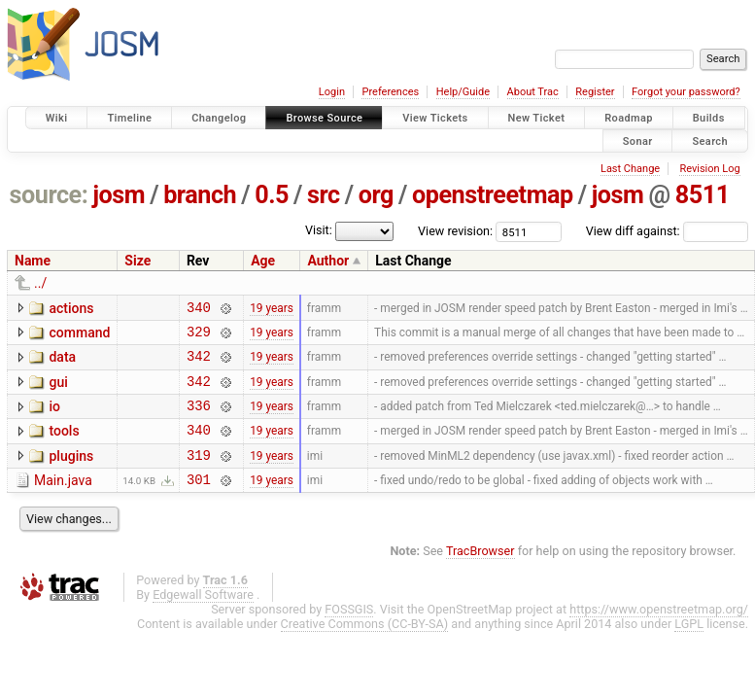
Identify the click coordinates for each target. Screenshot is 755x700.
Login (332, 92)
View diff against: (667, 231)
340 (199, 310)
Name (33, 261)
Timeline (129, 118)
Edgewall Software (203, 618)
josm (119, 195)
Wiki (57, 118)
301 (199, 502)
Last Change (630, 169)
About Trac (533, 92)
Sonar (638, 140)
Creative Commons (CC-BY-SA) (365, 647)
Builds (709, 118)
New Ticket (537, 118)
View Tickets (435, 118)
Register (595, 92)
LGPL (689, 647)
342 (199, 364)
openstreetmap (493, 195)
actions (71, 308)
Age (263, 261)
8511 (703, 195)
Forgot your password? (686, 92)
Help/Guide (463, 92)
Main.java (63, 501)
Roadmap (629, 118)
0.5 (272, 195)
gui (58, 391)
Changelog (219, 118)
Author (328, 261)
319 (199, 475)
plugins (71, 473)
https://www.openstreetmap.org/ (659, 632)
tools (64, 445)
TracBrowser (480, 574)
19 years (272, 309)
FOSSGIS (349, 632)
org (376, 195)
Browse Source (324, 118)
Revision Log (709, 169)
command (79, 335)
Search (710, 140)
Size (137, 261)
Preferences (390, 92)
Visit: (319, 230)
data (62, 363)
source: (49, 195)
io (54, 418)
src (324, 195)
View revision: (455, 231)
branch (200, 195)
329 (199, 337)
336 (199, 420)
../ (40, 283)
